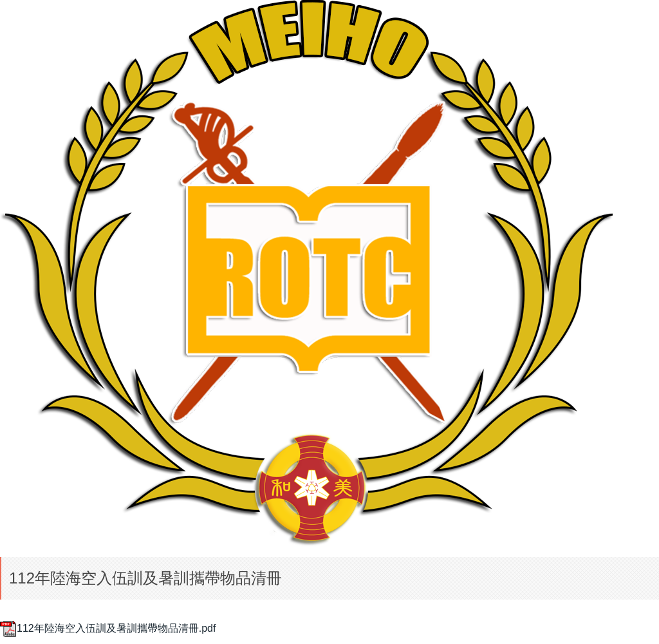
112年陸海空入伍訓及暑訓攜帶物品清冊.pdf (108, 628)
